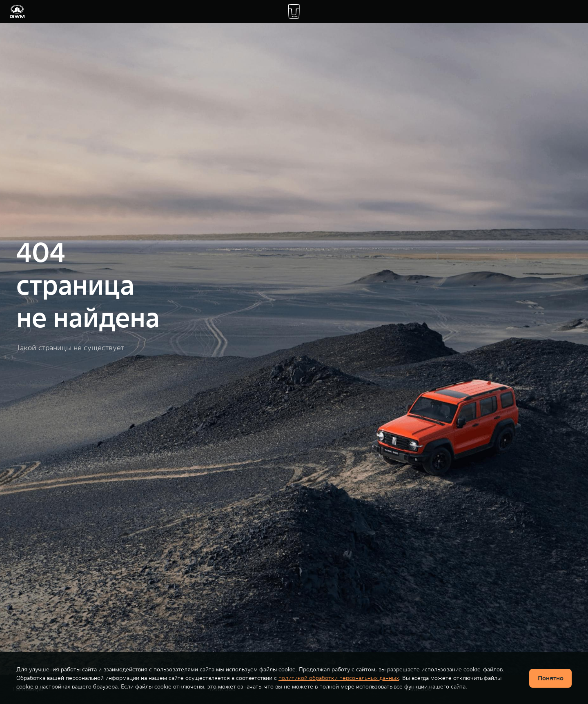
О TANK (402, 11)
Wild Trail (222, 11)
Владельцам (185, 11)
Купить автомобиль (90, 11)
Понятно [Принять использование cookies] (551, 678)
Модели (45, 11)
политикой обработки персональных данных (339, 678)
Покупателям (142, 11)
